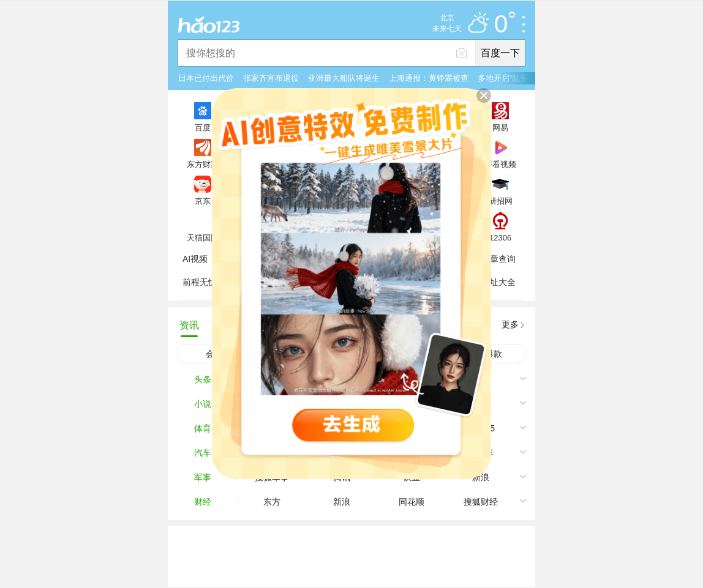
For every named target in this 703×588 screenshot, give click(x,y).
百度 (203, 127)
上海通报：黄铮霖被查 (429, 78)
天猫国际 (203, 237)
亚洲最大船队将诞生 (344, 78)
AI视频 (195, 259)
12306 (500, 237)
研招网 (501, 201)
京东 (203, 201)
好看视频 (500, 164)
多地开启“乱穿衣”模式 (516, 78)
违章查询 (498, 259)
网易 (500, 127)
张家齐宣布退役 (271, 78)
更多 (510, 324)
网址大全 (498, 282)
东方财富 (203, 164)
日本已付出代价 (206, 78)
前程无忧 (200, 282)
